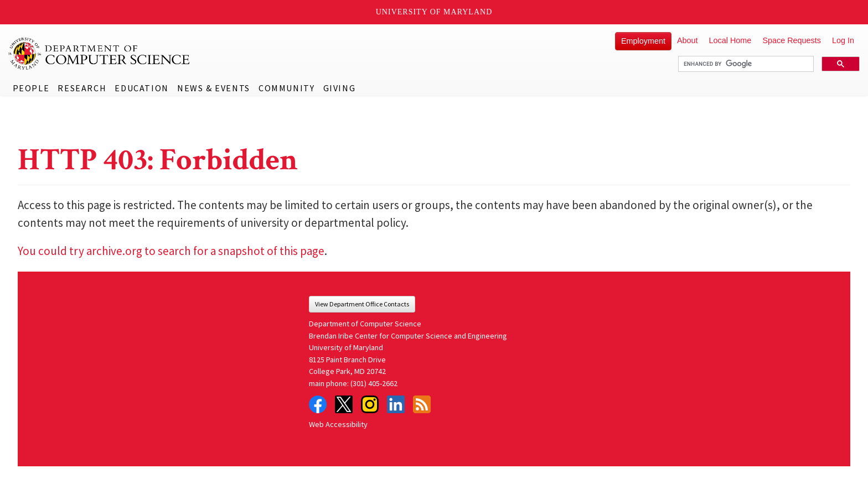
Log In (843, 40)
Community (286, 88)
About (688, 40)
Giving (340, 88)
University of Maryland (434, 12)
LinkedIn (396, 404)
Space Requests (792, 40)
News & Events (214, 88)
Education (141, 88)
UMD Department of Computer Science (100, 54)
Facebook (318, 404)
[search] (745, 64)
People (31, 88)
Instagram (370, 404)
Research (82, 88)
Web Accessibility (338, 424)
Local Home (730, 40)
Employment (643, 41)
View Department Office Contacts (362, 304)
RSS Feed (422, 404)
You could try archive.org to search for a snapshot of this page (171, 251)
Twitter (344, 404)
